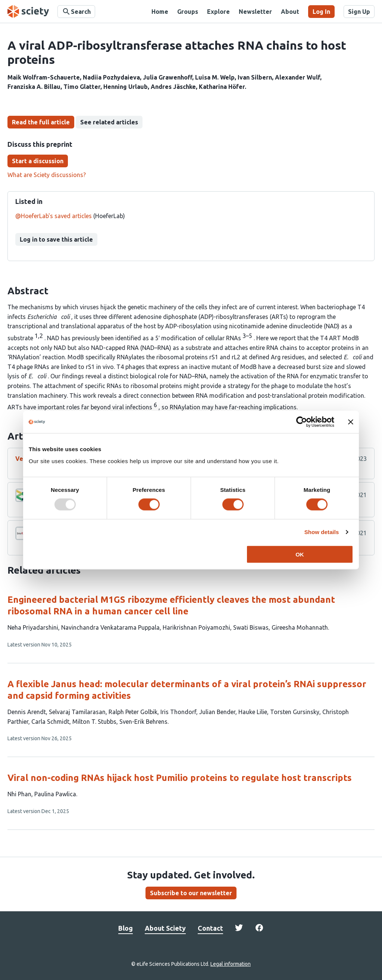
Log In (321, 12)
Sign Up (359, 12)
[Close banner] (351, 422)
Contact (210, 928)
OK (300, 554)
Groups (188, 12)
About (290, 12)
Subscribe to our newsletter (191, 893)
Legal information (231, 964)
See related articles (109, 122)
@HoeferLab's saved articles (54, 216)
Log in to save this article (56, 239)
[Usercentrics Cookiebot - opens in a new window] (302, 422)
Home (160, 12)
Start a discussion (38, 161)
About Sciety (165, 928)
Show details (322, 532)
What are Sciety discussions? (47, 175)
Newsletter (255, 12)
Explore (218, 12)
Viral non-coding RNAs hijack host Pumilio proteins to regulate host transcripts (180, 778)
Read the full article (41, 122)
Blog (126, 928)
